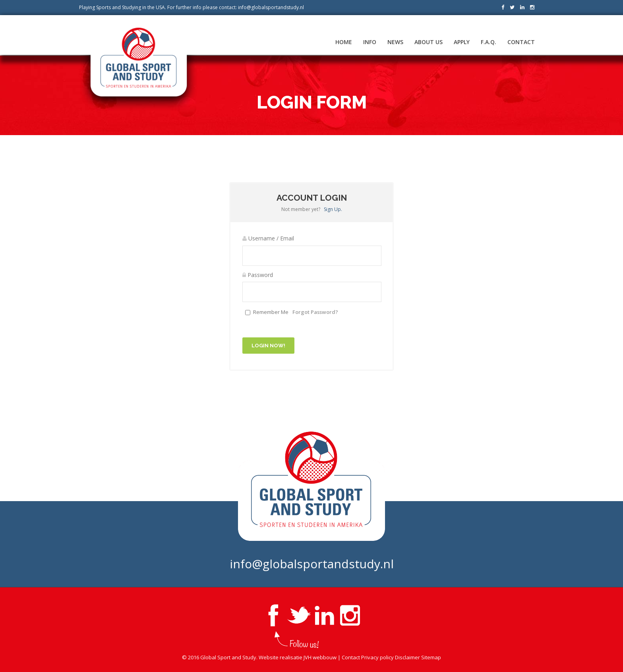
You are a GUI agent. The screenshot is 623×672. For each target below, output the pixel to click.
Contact (521, 42)
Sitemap (431, 657)
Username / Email (268, 238)
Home (344, 42)
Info (370, 42)
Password (258, 275)
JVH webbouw (320, 657)
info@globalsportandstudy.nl (271, 7)
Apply (462, 42)
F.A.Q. (489, 42)
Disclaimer (407, 657)
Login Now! (268, 346)
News (395, 42)
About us (429, 42)
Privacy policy (377, 657)
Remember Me (271, 312)
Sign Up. (333, 209)
